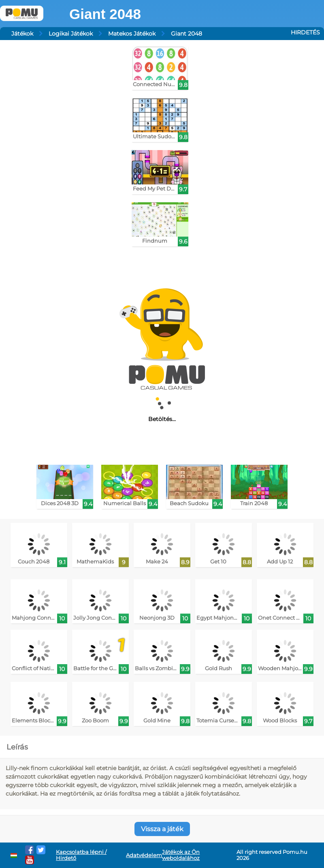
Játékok (22, 34)
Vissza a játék (162, 829)
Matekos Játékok (132, 34)
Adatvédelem (144, 855)
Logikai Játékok (71, 34)
